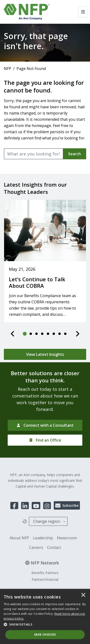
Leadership (43, 538)
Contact (54, 547)
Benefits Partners (45, 573)
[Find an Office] (45, 440)
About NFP (19, 538)
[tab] (25, 334)
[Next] (78, 334)
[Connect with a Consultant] (45, 425)
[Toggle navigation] (83, 12)
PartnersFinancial (45, 579)
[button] (45, 625)
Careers (36, 547)
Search (75, 154)
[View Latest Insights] (45, 354)
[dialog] (45, 616)
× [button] (83, 595)
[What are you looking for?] (34, 154)
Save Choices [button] (45, 635)
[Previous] (13, 334)
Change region (47, 521)
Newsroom (67, 538)
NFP (8, 69)
